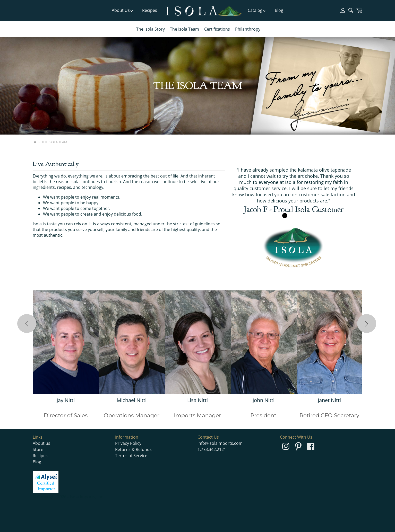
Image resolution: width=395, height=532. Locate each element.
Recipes (150, 10)
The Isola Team (184, 29)
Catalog (257, 10)
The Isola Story (151, 29)
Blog (279, 10)
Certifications (217, 29)
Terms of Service (131, 456)
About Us (122, 10)
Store (38, 449)
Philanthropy (248, 29)
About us (41, 443)
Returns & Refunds (133, 449)
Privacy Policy (128, 443)
